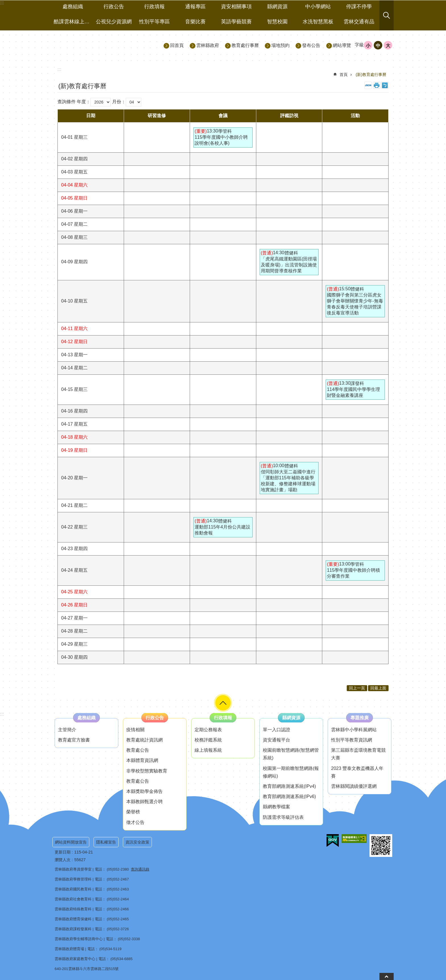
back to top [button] (387, 976)
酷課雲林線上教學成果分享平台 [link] (74, 22)
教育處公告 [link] (138, 750)
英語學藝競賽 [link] (236, 22)
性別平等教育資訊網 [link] (352, 740)
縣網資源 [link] (277, 7)
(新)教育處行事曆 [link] (371, 74)
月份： (119, 102)
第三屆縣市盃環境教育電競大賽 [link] (358, 754)
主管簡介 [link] (67, 730)
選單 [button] (223, 703)
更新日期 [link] (63, 852)
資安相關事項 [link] (236, 7)
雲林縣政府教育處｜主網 (104, 45)
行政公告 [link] (114, 7)
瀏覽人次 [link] (63, 860)
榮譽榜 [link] (133, 812)
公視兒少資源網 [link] (114, 22)
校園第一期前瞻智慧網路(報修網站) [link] (291, 772)
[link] (333, 841)
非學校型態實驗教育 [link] (147, 771)
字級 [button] (359, 45)
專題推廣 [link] (360, 718)
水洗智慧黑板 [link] (318, 22)
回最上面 (378, 688)
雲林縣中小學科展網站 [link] (354, 730)
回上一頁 (357, 688)
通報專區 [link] (195, 7)
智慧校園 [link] (277, 22)
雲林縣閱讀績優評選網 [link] (354, 786)
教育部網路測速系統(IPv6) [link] (289, 796)
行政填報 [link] (154, 7)
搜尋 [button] (387, 15)
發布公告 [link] (311, 45)
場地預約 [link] (280, 45)
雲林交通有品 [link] (359, 22)
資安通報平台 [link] (276, 740)
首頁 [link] (344, 74)
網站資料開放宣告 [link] (71, 842)
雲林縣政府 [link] (208, 45)
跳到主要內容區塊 (3, 3)
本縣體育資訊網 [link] (142, 760)
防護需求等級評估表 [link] (283, 817)
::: (2, 714)
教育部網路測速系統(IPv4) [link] (289, 786)
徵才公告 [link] (135, 822)
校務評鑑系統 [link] (208, 740)
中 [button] (378, 46)
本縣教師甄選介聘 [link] (144, 802)
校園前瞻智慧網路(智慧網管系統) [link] (291, 754)
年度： (84, 102)
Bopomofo (385, 85)
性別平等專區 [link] (154, 22)
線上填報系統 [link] (208, 750)
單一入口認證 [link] (276, 730)
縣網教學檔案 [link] (276, 807)
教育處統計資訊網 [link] (144, 740)
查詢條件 (67, 102)
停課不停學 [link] (359, 7)
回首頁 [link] (177, 45)
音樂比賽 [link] (195, 22)
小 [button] (368, 46)
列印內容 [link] (377, 85)
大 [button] (388, 46)
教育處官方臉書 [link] (74, 740)
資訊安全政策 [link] (137, 842)
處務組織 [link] (73, 7)
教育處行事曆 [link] (245, 45)
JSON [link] (368, 85)
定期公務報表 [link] (208, 730)
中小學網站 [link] (318, 7)
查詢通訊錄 (140, 869)
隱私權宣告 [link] (106, 842)
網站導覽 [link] (342, 45)
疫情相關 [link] (135, 730)
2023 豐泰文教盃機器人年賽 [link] (357, 772)
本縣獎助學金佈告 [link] (144, 791)
